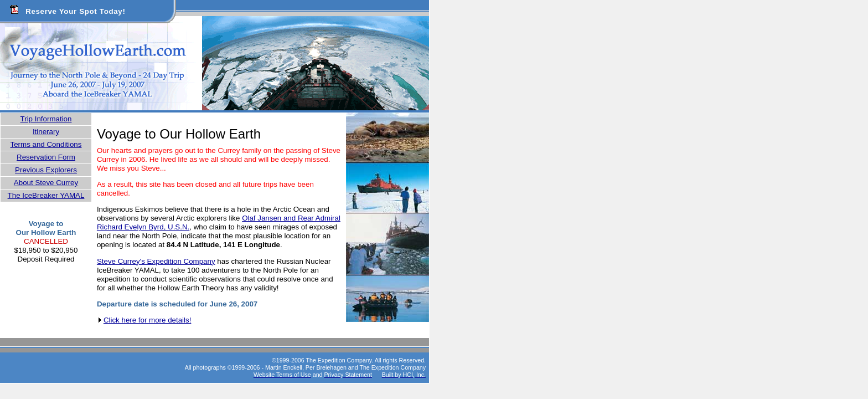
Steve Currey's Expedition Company (156, 261)
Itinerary (46, 132)
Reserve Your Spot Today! (75, 11)
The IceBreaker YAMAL (46, 195)
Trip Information (46, 119)
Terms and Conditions (46, 144)
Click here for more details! (148, 320)
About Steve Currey (46, 183)
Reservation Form (46, 157)
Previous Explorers (46, 170)
